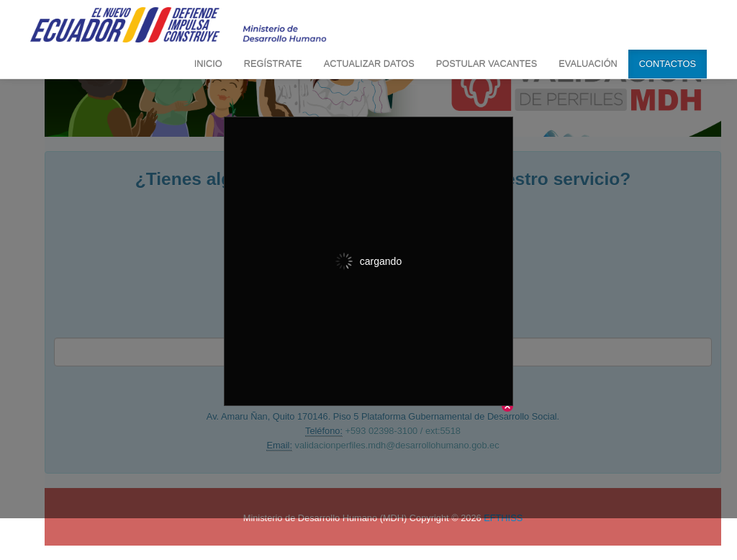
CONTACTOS (668, 64)
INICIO (208, 64)
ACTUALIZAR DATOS (369, 64)
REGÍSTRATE (273, 64)
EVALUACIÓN (588, 64)
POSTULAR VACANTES (487, 64)
